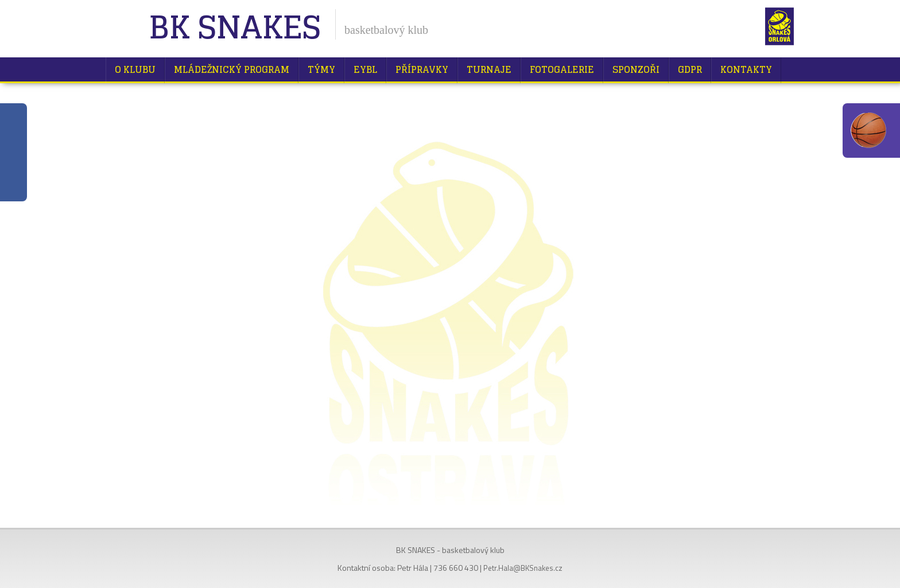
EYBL (365, 69)
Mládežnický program (232, 69)
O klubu (135, 69)
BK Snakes (234, 28)
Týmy (321, 69)
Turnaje (489, 69)
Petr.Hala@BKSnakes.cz (523, 568)
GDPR (690, 69)
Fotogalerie (562, 69)
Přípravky (422, 69)
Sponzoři (636, 69)
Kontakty (746, 69)
